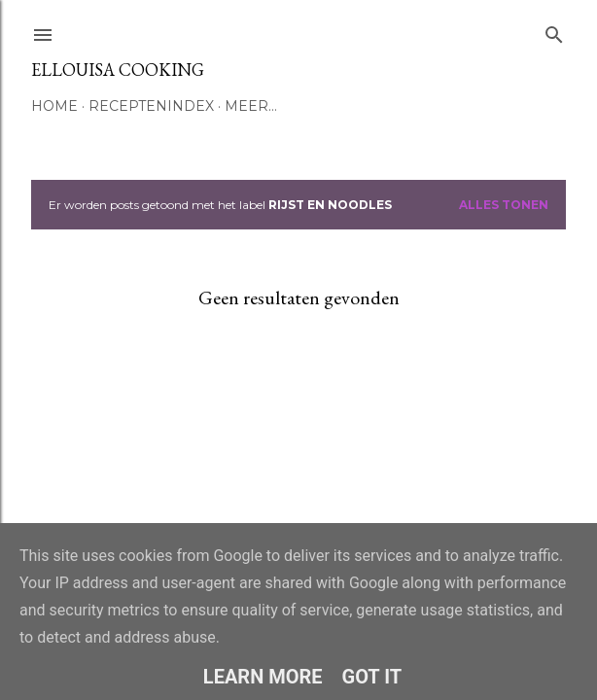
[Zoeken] (554, 31)
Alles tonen (504, 205)
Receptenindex (151, 106)
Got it (372, 677)
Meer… (251, 106)
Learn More (263, 677)
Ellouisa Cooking (118, 70)
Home (54, 106)
